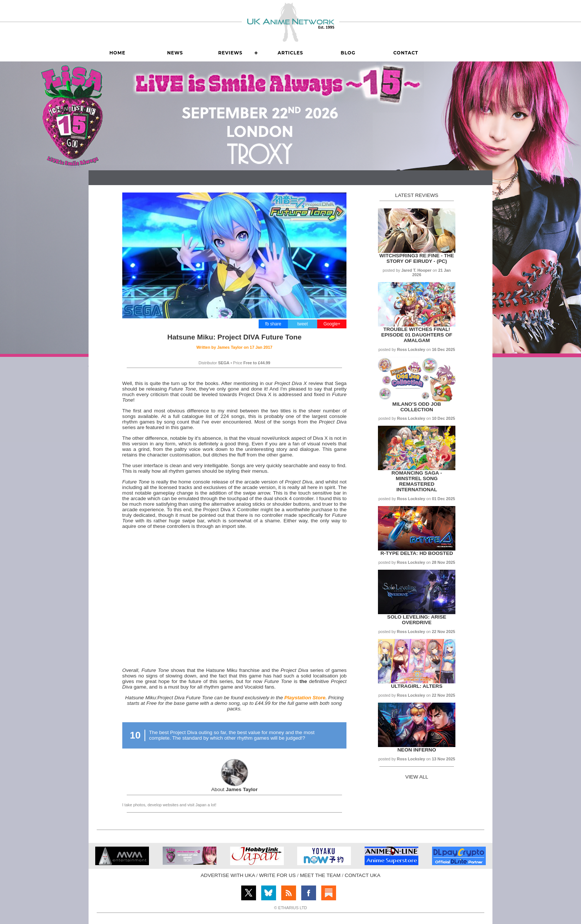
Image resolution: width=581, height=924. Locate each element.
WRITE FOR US (277, 875)
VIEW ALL (417, 777)
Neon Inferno (417, 750)
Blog (348, 53)
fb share (273, 324)
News (175, 53)
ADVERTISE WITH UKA (228, 875)
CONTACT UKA (362, 875)
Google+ (332, 324)
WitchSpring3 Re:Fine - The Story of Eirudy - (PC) (417, 258)
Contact (406, 53)
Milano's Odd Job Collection (417, 407)
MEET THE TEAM (320, 875)
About (234, 789)
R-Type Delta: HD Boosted (417, 553)
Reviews (230, 53)
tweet (303, 324)
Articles (290, 53)
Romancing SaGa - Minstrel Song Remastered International (417, 481)
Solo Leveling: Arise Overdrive (417, 620)
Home (117, 53)
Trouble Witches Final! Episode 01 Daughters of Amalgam (417, 335)
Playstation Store (305, 698)
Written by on (234, 347)
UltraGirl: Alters (417, 686)
